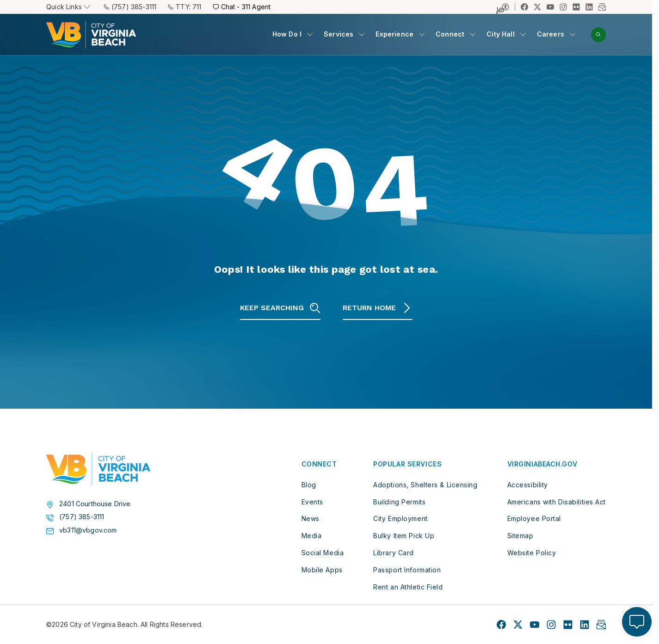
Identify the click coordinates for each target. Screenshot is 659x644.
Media (312, 536)
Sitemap (520, 536)
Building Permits (399, 502)
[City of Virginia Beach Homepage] (91, 35)
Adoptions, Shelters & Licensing (425, 485)
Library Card (394, 553)
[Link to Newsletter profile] (602, 7)
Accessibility (528, 485)
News (311, 518)
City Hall (501, 34)
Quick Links (68, 7)
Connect (450, 34)
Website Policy (532, 553)
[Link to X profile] (537, 7)
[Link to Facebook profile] (524, 7)
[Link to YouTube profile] (550, 7)
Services (339, 34)
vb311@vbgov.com (88, 530)
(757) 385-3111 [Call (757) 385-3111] (130, 7)
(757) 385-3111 (82, 517)
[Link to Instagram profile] (563, 7)
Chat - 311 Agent (242, 7)
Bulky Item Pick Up (404, 536)
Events (312, 502)
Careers (551, 34)
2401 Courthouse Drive (95, 504)
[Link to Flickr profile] (576, 7)
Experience (394, 34)
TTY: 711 (185, 7)
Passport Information (407, 570)
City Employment (400, 518)
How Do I (287, 34)
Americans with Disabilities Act (557, 502)
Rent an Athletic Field (408, 587)
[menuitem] (293, 34)
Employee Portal (534, 518)
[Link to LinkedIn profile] (589, 7)
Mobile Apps (322, 570)
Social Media (323, 553)
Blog (309, 485)
